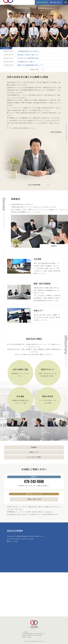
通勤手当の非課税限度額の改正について (31, 65)
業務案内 (54, 246)
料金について (34, 452)
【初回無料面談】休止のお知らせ (28, 51)
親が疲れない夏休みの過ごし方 (28, 55)
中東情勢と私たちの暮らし (26, 62)
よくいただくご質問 (34, 457)
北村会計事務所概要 (34, 185)
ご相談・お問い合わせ (34, 499)
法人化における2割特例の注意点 (28, 58)
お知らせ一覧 (34, 69)
